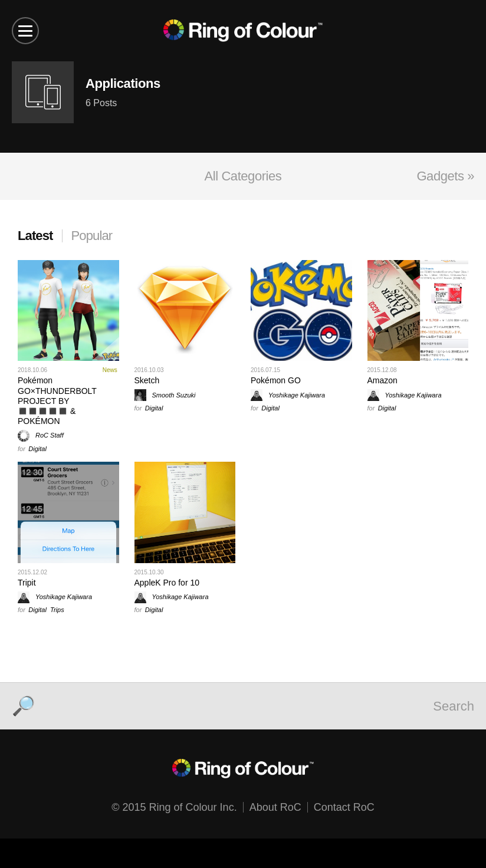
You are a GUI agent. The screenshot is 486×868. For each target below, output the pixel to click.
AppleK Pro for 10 (167, 583)
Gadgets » (445, 176)
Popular (92, 236)
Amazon (382, 380)
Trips (57, 610)
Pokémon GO (276, 380)
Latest (35, 236)
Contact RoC (344, 807)
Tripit (27, 583)
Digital (37, 449)
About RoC (275, 807)
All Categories (243, 176)
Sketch (147, 380)
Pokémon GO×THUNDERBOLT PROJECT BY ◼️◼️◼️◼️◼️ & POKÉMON (57, 401)
